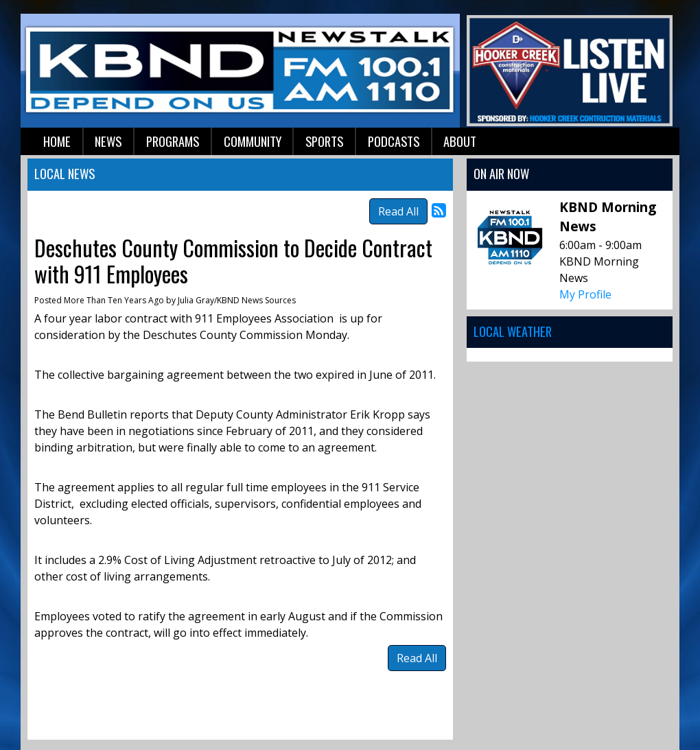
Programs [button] (173, 141)
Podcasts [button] (394, 141)
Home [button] (57, 141)
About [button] (460, 141)
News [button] (108, 141)
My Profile (585, 294)
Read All (398, 211)
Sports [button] (324, 141)
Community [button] (253, 141)
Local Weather (513, 331)
